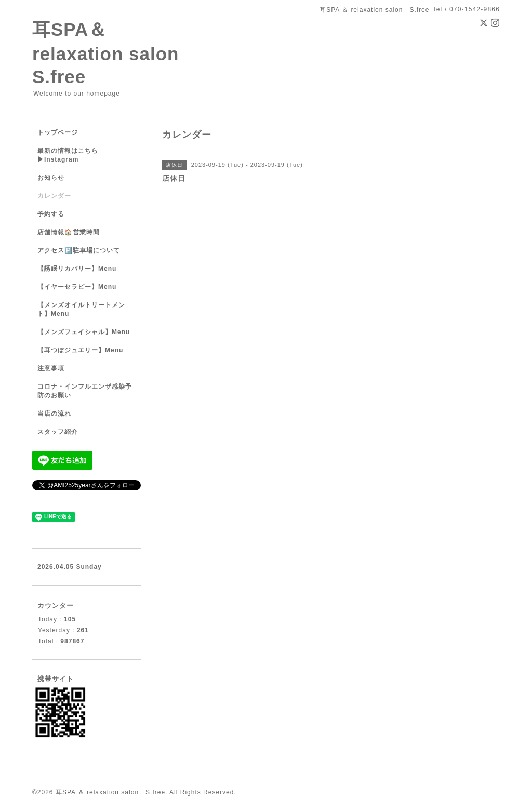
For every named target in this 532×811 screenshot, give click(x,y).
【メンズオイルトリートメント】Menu (81, 309)
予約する (51, 214)
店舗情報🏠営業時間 (69, 232)
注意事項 (51, 368)
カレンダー (54, 196)
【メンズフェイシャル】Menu (84, 332)
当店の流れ (54, 414)
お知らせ (51, 178)
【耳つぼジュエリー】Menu (80, 350)
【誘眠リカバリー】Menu (77, 269)
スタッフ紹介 (58, 432)
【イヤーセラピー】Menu (77, 287)
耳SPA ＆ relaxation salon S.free (110, 792)
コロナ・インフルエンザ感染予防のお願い (85, 391)
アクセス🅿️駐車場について (79, 250)
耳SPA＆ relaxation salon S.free (115, 53)
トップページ (58, 132)
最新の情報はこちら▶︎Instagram (68, 155)
